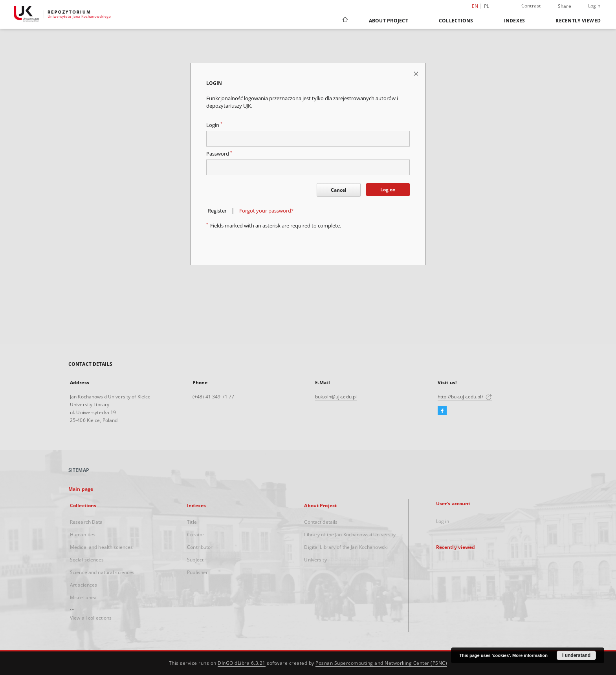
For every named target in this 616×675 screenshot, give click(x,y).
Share (565, 6)
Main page (81, 489)
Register (217, 211)
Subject (195, 560)
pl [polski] (487, 6)
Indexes (515, 21)
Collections (456, 21)
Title (192, 522)
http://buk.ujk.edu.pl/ (465, 397)
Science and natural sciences (102, 572)
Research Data (86, 522)
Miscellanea (83, 597)
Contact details (321, 522)
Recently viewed (578, 21)
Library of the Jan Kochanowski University (350, 535)
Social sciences (87, 560)
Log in (443, 521)
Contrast (531, 6)
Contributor (200, 547)
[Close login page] (417, 73)
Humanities (83, 535)
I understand (576, 655)
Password (219, 154)
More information (530, 655)
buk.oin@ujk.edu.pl (336, 397)
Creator (196, 535)
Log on (388, 190)
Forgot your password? (266, 211)
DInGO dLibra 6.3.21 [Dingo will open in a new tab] (242, 663)
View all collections (91, 618)
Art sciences (83, 585)
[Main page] (345, 20)
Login (594, 6)
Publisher (197, 572)
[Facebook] (442, 411)
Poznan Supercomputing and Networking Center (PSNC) (381, 663)
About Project (389, 21)
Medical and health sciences (101, 547)
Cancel (339, 190)
